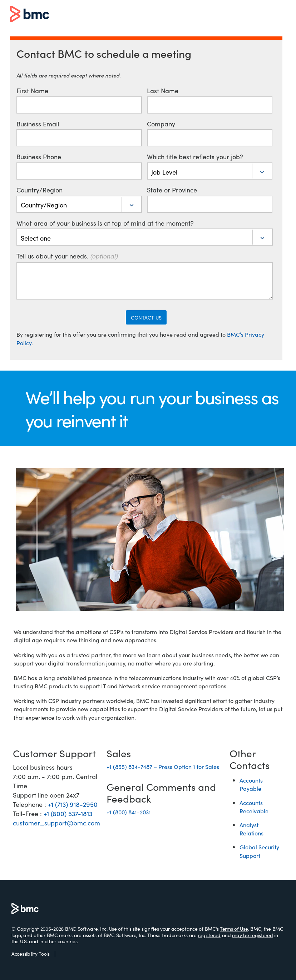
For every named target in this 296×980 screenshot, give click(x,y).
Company (161, 124)
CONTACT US (146, 317)
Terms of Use (234, 929)
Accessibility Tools (31, 954)
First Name (32, 91)
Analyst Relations (251, 829)
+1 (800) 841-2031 (129, 812)
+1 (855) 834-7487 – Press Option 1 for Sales (163, 767)
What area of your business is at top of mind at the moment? (105, 223)
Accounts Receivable (254, 807)
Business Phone (39, 157)
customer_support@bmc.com (56, 823)
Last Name (163, 91)
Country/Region (40, 190)
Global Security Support (259, 851)
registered (209, 935)
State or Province (172, 190)
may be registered (252, 935)
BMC (30, 15)
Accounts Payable (251, 784)
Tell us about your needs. (67, 256)
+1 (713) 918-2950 (73, 804)
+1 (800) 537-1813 (68, 813)
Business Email (38, 124)
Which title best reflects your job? (195, 157)
